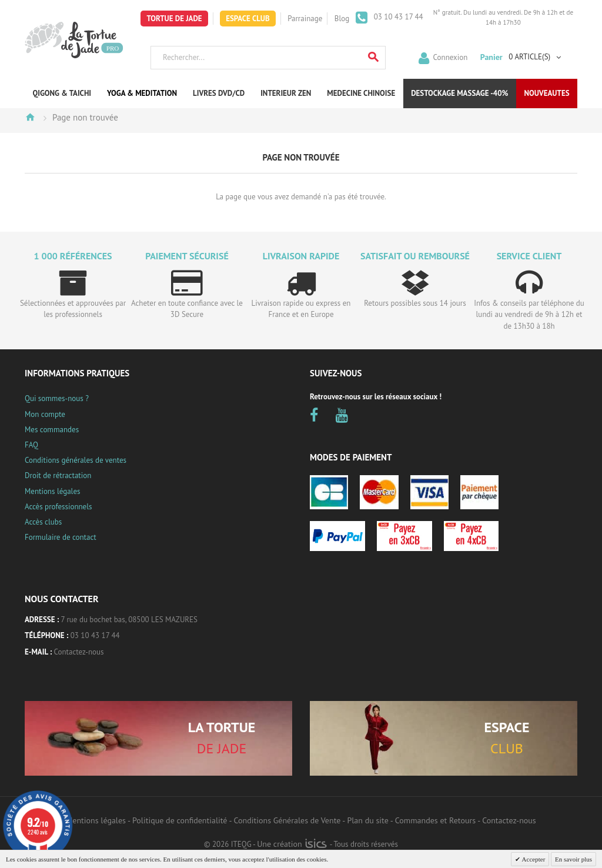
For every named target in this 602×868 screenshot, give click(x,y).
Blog (342, 19)
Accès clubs (43, 522)
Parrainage (305, 19)
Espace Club (248, 19)
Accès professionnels (58, 507)
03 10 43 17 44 (397, 17)
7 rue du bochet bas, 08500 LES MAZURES (129, 620)
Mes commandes (52, 430)
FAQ (31, 445)
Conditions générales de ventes (76, 460)
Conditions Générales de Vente (287, 820)
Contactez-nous (79, 652)
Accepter (533, 859)
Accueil (30, 117)
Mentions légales (52, 491)
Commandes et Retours (435, 820)
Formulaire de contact (61, 537)
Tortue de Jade (174, 19)
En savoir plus (573, 859)
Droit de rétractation (58, 475)
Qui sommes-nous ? (57, 398)
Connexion (451, 57)
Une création (292, 844)
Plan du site (367, 820)
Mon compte (45, 414)
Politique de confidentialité (180, 820)
